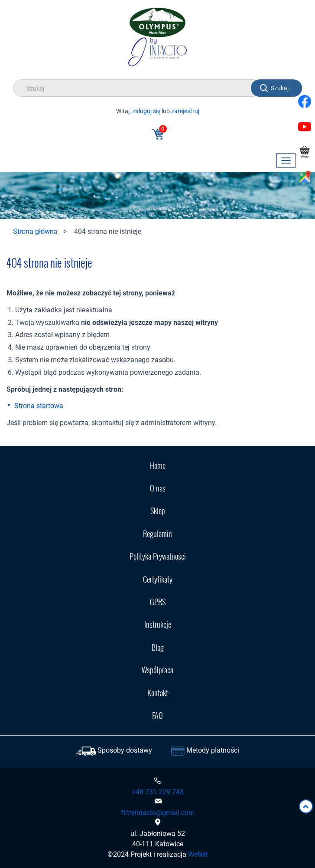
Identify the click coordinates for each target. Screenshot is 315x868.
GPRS (158, 602)
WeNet (198, 854)
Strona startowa (39, 406)
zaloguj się (146, 111)
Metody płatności (213, 750)
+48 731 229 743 (158, 792)
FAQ (157, 715)
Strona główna (35, 231)
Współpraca (157, 670)
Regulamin (157, 534)
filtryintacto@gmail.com (158, 812)
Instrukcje (158, 624)
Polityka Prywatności (158, 556)
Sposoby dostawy (125, 750)
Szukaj (280, 88)
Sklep (158, 511)
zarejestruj (185, 111)
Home (158, 465)
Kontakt (158, 693)
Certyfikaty (158, 579)
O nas (158, 488)
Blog (158, 647)
